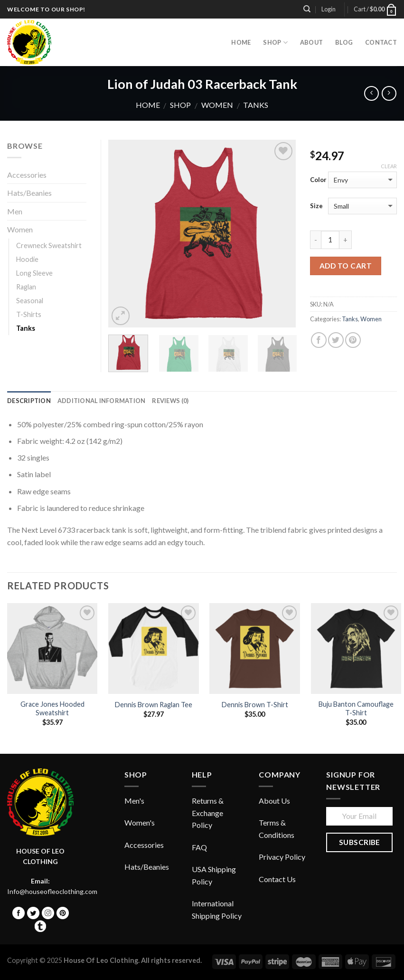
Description (29, 401)
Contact (381, 42)
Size (316, 206)
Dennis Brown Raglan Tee (154, 705)
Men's (134, 801)
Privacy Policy (282, 857)
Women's (140, 822)
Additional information (102, 401)
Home (148, 105)
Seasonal (30, 301)
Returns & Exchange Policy (208, 813)
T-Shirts (29, 314)
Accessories (27, 175)
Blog (344, 42)
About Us (274, 801)
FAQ (199, 847)
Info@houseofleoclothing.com (52, 891)
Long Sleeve (34, 273)
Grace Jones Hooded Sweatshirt (52, 709)
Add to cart (346, 266)
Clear (389, 166)
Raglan (26, 287)
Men (15, 211)
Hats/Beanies (29, 193)
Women (217, 105)
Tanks (256, 105)
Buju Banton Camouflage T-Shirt (356, 709)
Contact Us (277, 879)
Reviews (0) (170, 401)
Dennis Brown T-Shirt (255, 705)
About (311, 42)
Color (318, 180)
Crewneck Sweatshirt (49, 245)
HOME (241, 42)
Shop (275, 43)
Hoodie (27, 259)
